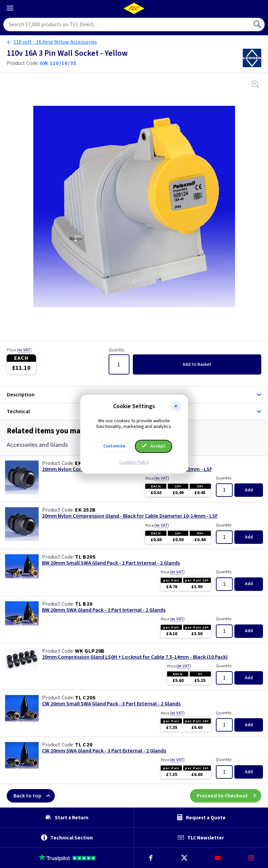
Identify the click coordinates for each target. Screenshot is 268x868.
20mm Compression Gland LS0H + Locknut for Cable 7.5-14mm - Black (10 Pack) (135, 657)
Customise (114, 446)
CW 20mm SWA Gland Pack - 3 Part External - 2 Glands (104, 751)
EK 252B (85, 510)
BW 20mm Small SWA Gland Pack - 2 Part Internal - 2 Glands (111, 563)
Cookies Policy (134, 462)
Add (197, 364)
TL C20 (84, 745)
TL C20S (85, 698)
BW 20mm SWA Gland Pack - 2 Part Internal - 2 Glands (104, 610)
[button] (176, 406)
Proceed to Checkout (229, 796)
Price (19, 350)
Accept (154, 446)
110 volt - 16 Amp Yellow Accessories (55, 42)
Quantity (117, 350)
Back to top (34, 796)
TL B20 (84, 604)
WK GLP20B (90, 651)
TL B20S (85, 557)
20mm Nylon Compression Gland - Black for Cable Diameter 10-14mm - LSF (130, 516)
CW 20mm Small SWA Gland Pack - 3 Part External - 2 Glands (111, 704)
